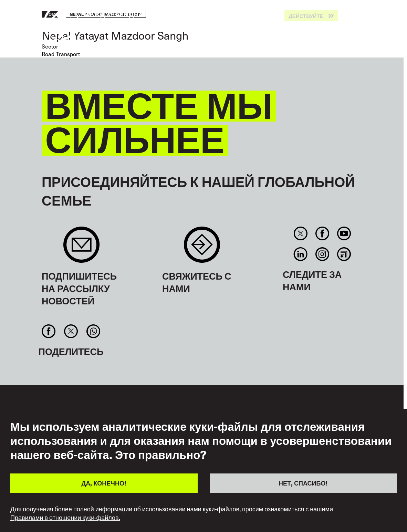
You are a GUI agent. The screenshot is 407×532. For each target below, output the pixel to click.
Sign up (81, 248)
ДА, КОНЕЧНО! (104, 483)
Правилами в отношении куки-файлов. (65, 518)
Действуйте (306, 16)
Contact (202, 248)
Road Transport (61, 54)
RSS (344, 254)
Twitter (300, 233)
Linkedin (300, 254)
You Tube (344, 233)
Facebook (322, 233)
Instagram (322, 254)
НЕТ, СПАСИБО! (303, 483)
